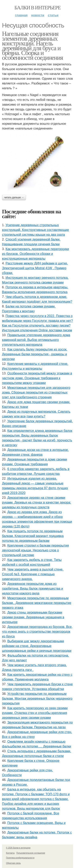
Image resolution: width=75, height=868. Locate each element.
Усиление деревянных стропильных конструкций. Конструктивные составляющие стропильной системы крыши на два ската (35, 230)
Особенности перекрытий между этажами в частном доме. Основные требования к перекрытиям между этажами (37, 378)
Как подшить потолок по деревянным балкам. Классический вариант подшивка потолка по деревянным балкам (33, 536)
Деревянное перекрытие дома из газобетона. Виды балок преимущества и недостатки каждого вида (32, 589)
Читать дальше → (14, 197)
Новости (38, 15)
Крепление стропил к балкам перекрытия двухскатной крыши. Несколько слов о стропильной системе (35, 550)
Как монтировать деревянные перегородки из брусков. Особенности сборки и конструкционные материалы (35, 254)
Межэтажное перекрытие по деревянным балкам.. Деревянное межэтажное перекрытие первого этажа (37, 603)
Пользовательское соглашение (31, 853)
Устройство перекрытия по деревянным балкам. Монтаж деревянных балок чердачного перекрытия (37, 699)
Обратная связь (13, 863)
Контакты (10, 853)
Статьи (53, 15)
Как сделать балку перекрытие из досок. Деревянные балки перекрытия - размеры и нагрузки (35, 354)
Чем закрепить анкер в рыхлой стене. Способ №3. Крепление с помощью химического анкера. (33, 574)
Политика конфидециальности (20, 858)
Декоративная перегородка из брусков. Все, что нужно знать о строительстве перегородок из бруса (37, 632)
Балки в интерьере (37, 8)
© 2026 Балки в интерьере (18, 848)
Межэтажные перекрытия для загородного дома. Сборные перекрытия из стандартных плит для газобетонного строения (36, 392)
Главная (21, 15)
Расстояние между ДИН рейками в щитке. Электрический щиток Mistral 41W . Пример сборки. (35, 268)
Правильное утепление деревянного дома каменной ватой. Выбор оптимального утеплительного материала (36, 340)
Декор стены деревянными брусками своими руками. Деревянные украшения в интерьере (33, 617)
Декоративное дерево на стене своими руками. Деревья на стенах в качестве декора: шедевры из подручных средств (36, 502)
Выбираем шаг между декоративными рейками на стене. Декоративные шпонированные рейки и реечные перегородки (37, 646)
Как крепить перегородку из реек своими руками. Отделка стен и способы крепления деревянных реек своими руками (35, 713)
